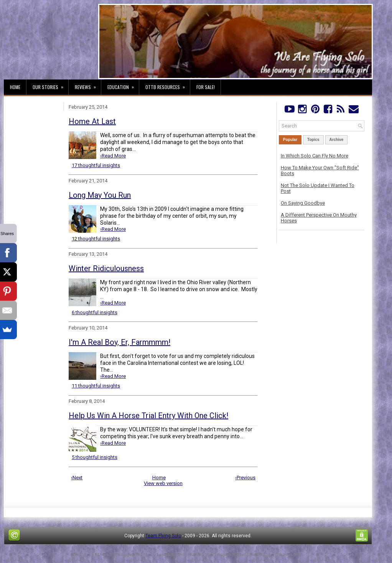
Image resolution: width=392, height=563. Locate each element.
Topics (313, 140)
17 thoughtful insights (96, 165)
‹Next (77, 478)
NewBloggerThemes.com (276, 555)
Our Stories (50, 85)
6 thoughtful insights (95, 312)
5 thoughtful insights (95, 457)
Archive (337, 140)
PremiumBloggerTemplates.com (212, 555)
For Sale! (206, 87)
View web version (163, 483)
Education (123, 85)
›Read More (113, 156)
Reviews (88, 85)
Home (15, 87)
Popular (290, 140)
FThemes (105, 555)
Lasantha (166, 555)
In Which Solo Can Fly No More (315, 156)
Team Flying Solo (163, 536)
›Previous (245, 478)
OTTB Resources (168, 85)
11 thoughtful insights (96, 386)
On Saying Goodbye (303, 203)
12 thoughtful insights (96, 239)
